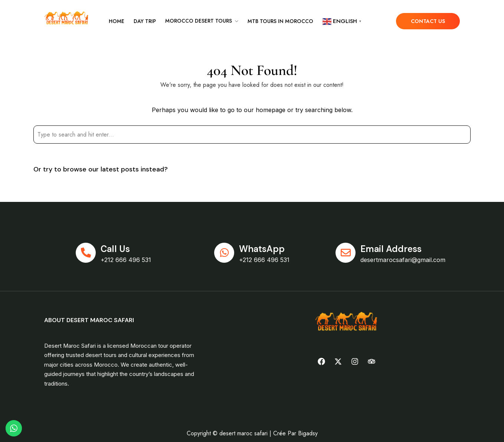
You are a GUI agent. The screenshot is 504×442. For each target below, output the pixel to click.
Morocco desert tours (199, 21)
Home (117, 21)
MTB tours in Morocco (280, 21)
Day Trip (145, 21)
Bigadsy (308, 433)
